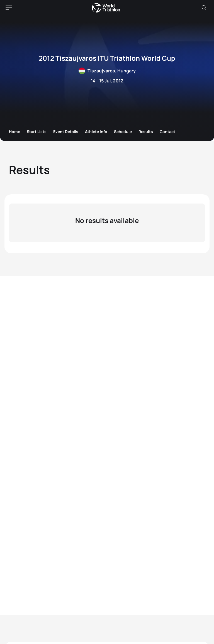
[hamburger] (9, 8)
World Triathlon (106, 8)
